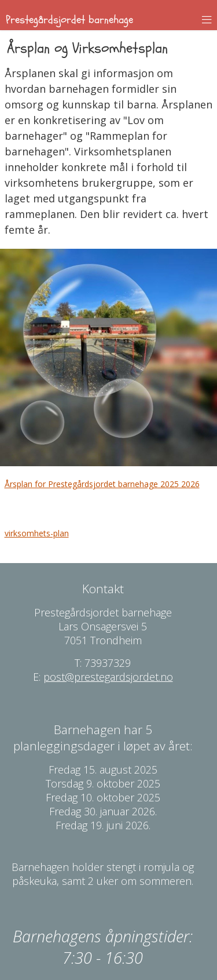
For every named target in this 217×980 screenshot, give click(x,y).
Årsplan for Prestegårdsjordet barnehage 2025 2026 (102, 484)
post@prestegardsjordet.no (108, 677)
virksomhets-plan (37, 533)
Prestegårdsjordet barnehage (69, 20)
